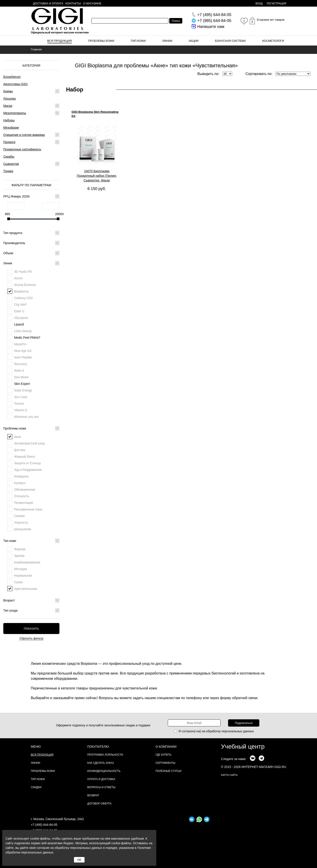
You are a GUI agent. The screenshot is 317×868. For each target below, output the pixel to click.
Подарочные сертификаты (22, 149)
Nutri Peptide (23, 357)
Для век (20, 450)
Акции (194, 41)
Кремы (8, 91)
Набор (75, 90)
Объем (31, 253)
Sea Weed (21, 377)
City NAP (20, 305)
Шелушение (23, 529)
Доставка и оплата (48, 3)
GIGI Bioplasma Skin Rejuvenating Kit (95, 114)
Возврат (93, 795)
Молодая (21, 569)
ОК (79, 860)
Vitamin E (21, 410)
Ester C (19, 311)
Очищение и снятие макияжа (24, 135)
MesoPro (20, 344)
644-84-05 (214, 15)
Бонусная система (230, 41)
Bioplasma (21, 291)
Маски (8, 106)
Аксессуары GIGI (15, 84)
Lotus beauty (23, 331)
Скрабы (9, 157)
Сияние (19, 516)
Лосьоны (10, 99)
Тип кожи (138, 41)
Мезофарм (11, 128)
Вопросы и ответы (101, 787)
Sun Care (21, 397)
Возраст (31, 600)
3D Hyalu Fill (23, 272)
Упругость (21, 523)
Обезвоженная (25, 490)
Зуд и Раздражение (28, 470)
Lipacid (19, 324)
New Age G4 (23, 351)
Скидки (36, 787)
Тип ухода (31, 610)
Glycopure (21, 318)
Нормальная (23, 576)
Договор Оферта (100, 804)
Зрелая (19, 556)
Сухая (18, 582)
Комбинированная (27, 562)
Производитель (31, 243)
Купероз (20, 483)
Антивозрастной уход (29, 443)
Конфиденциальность (104, 771)
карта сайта (229, 775)
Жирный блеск (25, 457)
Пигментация (24, 503)
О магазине (92, 3)
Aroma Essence (25, 285)
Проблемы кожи (101, 41)
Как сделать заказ (101, 763)
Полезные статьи (169, 771)
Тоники (8, 171)
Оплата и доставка (101, 779)
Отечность (22, 496)
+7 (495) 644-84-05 (44, 825)
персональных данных (238, 731)
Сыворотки (11, 164)
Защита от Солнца (27, 463)
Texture (19, 404)
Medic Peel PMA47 (27, 338)
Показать (31, 629)
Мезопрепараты (15, 113)
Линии (167, 41)
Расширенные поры (28, 509)
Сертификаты (166, 763)
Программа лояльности (105, 755)
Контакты (73, 3)
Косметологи (273, 41)
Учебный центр (243, 746)
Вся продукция (60, 41)
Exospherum (12, 77)
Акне (18, 437)
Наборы (9, 120)
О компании (166, 747)
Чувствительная (26, 589)
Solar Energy (23, 390)
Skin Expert (22, 384)
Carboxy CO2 (23, 298)
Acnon (18, 278)
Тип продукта (31, 233)
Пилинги (9, 142)
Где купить (164, 755)
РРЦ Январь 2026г (31, 196)
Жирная (20, 549)
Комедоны (21, 476)
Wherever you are (26, 417)
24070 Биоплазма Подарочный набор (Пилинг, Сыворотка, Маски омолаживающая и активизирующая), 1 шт (97, 176)
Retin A (19, 371)
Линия (31, 263)
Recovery (21, 364)
